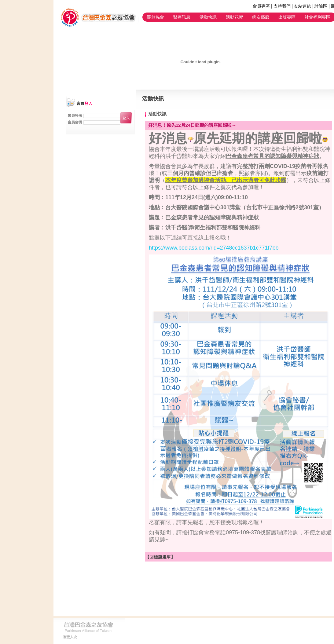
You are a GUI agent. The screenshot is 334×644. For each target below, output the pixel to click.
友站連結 (303, 6)
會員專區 (261, 6)
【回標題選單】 (160, 557)
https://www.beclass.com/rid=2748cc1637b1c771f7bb (214, 248)
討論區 (321, 6)
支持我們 (282, 6)
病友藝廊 (261, 17)
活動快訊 (208, 17)
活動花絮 (234, 17)
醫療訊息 (182, 17)
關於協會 (156, 17)
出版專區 (287, 17)
